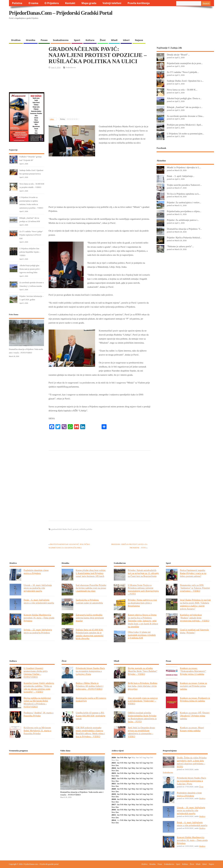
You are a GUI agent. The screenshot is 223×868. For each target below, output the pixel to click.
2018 (114, 799)
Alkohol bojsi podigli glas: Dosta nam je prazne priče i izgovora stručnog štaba (30, 269)
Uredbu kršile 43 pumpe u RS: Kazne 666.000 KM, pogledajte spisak (91, 716)
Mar (126, 757)
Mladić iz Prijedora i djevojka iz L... (184, 167)
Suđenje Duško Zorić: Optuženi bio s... (185, 81)
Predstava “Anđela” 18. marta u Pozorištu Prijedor (39, 714)
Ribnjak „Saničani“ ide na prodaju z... (185, 107)
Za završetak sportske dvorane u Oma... (185, 116)
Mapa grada (89, 3)
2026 (114, 757)
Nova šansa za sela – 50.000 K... (182, 90)
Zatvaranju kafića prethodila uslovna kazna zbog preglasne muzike (90, 618)
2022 (114, 778)
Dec (117, 765)
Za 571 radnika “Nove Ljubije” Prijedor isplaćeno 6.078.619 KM (31, 235)
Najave (139, 40)
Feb (122, 757)
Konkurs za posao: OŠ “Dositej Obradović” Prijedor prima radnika (195, 716)
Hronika (31, 40)
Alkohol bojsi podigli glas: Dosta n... (184, 98)
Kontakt (70, 3)
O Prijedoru (52, 3)
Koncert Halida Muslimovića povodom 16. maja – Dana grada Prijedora (39, 618)
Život (103, 40)
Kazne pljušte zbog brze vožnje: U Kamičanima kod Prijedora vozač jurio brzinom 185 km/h (91, 573)
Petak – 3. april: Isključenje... (181, 176)
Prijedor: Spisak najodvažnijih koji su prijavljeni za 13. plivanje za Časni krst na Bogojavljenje (143, 573)
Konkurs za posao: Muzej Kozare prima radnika (192, 729)
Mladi (114, 40)
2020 (114, 789)
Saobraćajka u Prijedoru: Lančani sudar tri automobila (89, 601)
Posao (44, 40)
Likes (52, 119)
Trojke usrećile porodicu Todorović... (184, 185)
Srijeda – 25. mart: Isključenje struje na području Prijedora (38, 631)
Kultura (90, 40)
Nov (113, 765)
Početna (17, 3)
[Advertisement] (154, 29)
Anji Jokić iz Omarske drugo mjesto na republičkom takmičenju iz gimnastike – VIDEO (141, 732)
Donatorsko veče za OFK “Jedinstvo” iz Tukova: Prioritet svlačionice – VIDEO (195, 588)
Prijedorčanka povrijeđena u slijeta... (184, 211)
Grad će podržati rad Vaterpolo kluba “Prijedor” (194, 631)
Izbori (126, 40)
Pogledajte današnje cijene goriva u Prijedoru (36, 572)
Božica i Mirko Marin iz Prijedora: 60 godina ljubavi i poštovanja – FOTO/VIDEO (90, 686)
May (133, 763)
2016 (114, 810)
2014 (114, 820)
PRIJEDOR (31, 768)
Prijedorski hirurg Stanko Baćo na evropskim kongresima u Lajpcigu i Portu (90, 671)
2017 (114, 804)
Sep (148, 763)
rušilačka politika (86, 529)
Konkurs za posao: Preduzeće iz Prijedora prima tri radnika (195, 699)
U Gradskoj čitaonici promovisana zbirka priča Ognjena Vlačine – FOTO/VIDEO (36, 672)
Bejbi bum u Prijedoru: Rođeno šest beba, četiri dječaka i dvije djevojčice (143, 686)
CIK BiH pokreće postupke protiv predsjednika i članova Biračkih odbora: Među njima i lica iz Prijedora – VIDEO (90, 732)
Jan (118, 757)
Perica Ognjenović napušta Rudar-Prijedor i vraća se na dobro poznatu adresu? (193, 573)
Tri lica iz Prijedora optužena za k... (184, 194)
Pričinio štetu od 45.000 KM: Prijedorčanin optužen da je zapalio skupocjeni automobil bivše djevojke (90, 634)
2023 (114, 773)
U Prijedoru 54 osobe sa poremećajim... (185, 134)
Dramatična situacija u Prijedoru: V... (184, 229)
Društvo (16, 40)
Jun (137, 763)
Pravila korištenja (139, 3)
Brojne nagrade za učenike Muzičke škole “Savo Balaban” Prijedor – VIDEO (143, 671)
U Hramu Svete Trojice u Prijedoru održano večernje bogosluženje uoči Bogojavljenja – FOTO (143, 589)
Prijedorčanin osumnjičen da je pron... (185, 63)
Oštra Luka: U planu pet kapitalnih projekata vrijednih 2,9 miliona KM (142, 635)
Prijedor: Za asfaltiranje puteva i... (183, 220)
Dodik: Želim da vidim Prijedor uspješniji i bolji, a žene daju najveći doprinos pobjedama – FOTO (192, 762)
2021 (114, 784)
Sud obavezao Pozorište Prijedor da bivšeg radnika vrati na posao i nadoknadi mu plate (91, 588)
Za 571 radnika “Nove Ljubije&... (183, 72)
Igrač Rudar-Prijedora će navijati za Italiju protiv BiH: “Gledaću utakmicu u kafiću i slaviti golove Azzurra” (195, 604)
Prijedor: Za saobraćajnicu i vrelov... (184, 202)
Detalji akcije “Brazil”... (178, 55)
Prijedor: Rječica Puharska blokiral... (184, 237)
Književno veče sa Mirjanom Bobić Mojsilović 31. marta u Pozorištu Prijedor (37, 730)
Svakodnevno (61, 40)
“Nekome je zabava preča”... (180, 246)
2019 (114, 794)
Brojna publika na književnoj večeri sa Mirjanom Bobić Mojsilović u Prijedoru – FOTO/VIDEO (37, 702)
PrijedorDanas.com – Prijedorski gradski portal (61, 13)
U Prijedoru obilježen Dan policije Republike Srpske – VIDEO (30, 252)
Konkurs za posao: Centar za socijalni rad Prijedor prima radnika (193, 686)
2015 (114, 815)
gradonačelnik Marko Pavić (62, 529)
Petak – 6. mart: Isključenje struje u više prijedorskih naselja (39, 601)
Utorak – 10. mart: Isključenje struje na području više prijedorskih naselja (38, 588)
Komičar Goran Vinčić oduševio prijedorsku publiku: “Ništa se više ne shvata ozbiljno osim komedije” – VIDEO (39, 687)
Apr (129, 757)
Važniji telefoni (112, 3)
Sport (77, 40)
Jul (141, 763)
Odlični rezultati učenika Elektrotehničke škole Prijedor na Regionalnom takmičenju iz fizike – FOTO (142, 717)
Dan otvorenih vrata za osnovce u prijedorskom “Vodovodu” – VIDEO (143, 701)
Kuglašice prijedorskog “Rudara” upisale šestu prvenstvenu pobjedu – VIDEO (195, 618)
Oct (151, 763)
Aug (144, 763)
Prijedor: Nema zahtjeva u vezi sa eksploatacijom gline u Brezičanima (142, 603)
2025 (114, 763)
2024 (114, 768)
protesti (76, 529)
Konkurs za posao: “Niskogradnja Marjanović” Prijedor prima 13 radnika (193, 671)
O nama (33, 3)
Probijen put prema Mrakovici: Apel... (185, 125)
